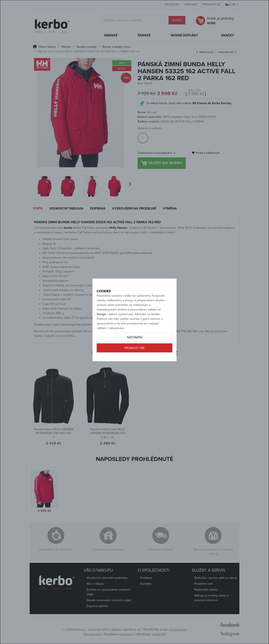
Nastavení (134, 352)
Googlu (101, 329)
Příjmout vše (134, 363)
